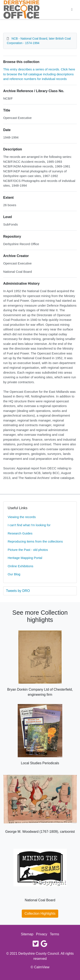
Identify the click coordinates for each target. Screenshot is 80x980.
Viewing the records (22, 517)
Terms (55, 934)
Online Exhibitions (20, 566)
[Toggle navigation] (72, 10)
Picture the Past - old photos (28, 550)
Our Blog (14, 574)
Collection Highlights (40, 914)
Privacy (42, 934)
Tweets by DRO (18, 591)
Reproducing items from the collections (35, 541)
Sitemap (27, 934)
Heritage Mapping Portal (25, 558)
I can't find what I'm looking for (29, 525)
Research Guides (20, 533)
